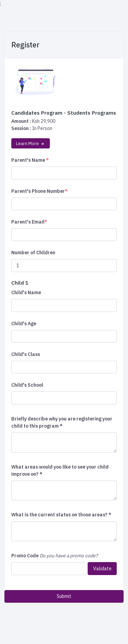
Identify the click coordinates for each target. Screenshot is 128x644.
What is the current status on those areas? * (61, 515)
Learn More (31, 143)
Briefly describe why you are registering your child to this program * (62, 422)
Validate (102, 569)
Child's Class (26, 354)
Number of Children (33, 253)
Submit (64, 596)
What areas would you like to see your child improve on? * (60, 470)
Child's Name (26, 292)
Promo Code (25, 556)
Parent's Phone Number (39, 191)
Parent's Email (29, 222)
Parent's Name (30, 160)
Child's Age (24, 324)
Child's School (27, 385)
